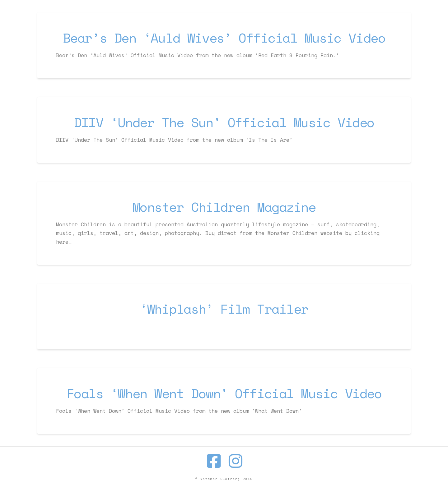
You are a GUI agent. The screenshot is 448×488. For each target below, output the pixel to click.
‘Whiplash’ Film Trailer (224, 309)
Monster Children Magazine (224, 207)
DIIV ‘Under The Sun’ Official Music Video (224, 122)
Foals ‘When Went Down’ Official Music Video (224, 393)
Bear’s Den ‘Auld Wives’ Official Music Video (224, 38)
